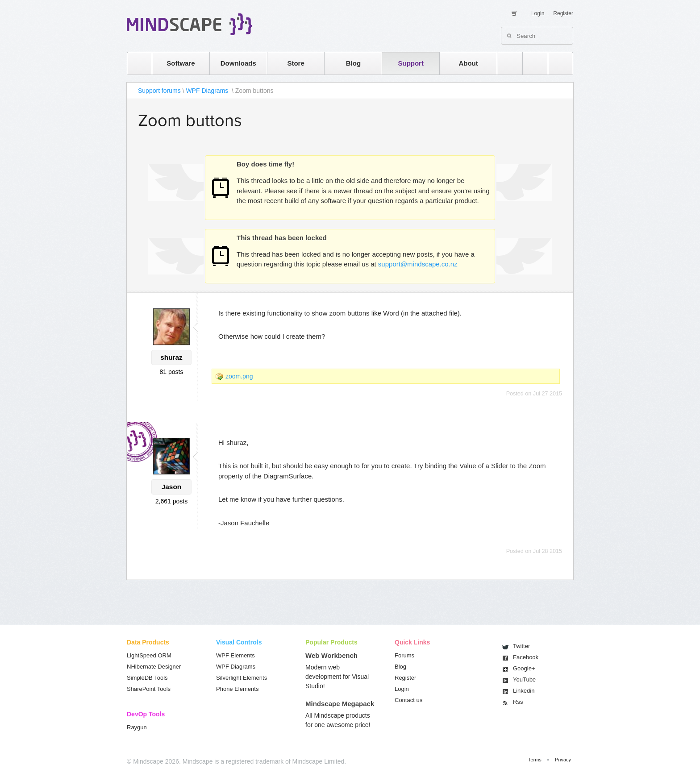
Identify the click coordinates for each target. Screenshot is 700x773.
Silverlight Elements (242, 678)
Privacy (563, 760)
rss (505, 63)
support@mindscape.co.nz (418, 264)
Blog (353, 63)
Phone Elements (237, 689)
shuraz (171, 357)
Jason (171, 487)
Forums (404, 655)
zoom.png (239, 376)
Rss (518, 702)
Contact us (408, 700)
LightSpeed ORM (149, 655)
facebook (556, 63)
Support (411, 63)
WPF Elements (235, 655)
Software (181, 63)
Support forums (159, 91)
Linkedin (524, 691)
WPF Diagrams (208, 91)
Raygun (137, 727)
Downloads (238, 63)
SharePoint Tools (149, 689)
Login (538, 13)
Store (296, 63)
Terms (535, 760)
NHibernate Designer (154, 667)
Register (563, 13)
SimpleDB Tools (147, 678)
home (135, 63)
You (524, 679)
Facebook (526, 657)
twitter (531, 63)
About (468, 63)
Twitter (521, 646)
